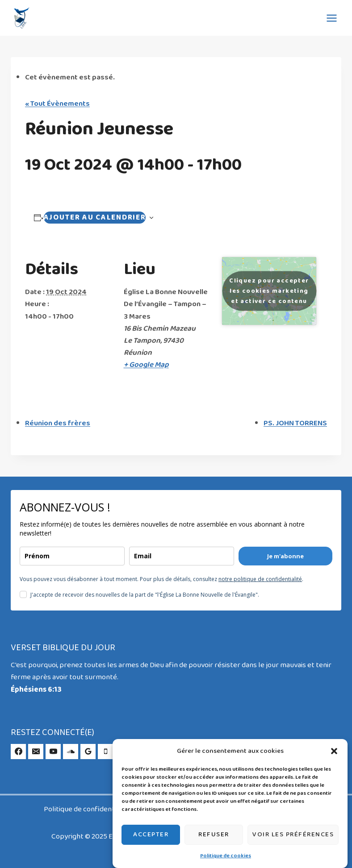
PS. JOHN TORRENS (295, 423)
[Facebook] (18, 752)
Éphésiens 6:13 (36, 690)
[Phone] (105, 752)
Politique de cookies (226, 856)
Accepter (151, 835)
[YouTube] (53, 752)
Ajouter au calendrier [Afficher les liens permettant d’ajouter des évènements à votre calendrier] (95, 218)
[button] (334, 751)
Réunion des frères (58, 423)
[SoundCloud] (71, 752)
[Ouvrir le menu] (331, 18)
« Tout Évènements (57, 104)
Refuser (214, 835)
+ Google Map (146, 365)
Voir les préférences (293, 835)
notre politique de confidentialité (260, 579)
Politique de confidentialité (88, 809)
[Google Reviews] (88, 752)
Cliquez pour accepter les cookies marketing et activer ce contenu (269, 291)
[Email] (36, 752)
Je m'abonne (285, 556)
